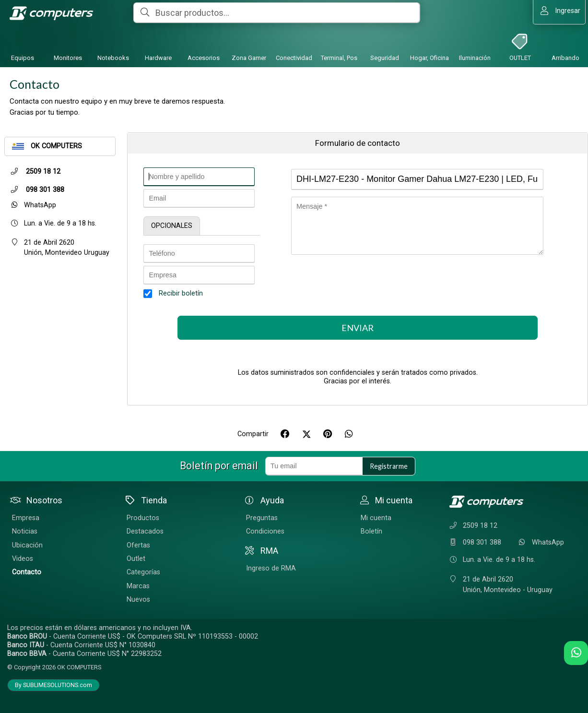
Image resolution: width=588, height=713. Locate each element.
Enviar (358, 328)
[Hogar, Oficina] (430, 40)
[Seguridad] (385, 40)
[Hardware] (158, 40)
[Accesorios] (203, 40)
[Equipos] (23, 40)
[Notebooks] (113, 40)
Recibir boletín (181, 293)
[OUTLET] (520, 40)
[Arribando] (565, 40)
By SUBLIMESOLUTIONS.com (53, 685)
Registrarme (389, 466)
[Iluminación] (475, 40)
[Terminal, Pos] (339, 40)
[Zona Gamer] (249, 40)
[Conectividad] (294, 40)
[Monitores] (68, 40)
